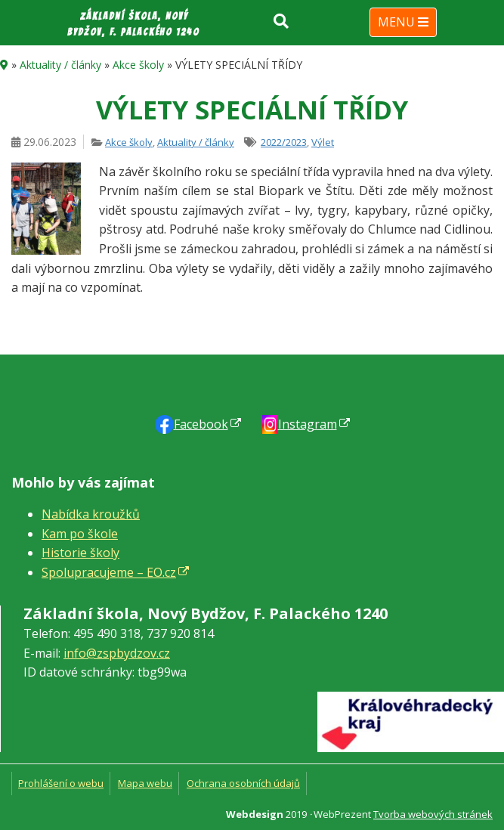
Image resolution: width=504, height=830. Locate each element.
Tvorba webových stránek (433, 814)
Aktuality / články (60, 65)
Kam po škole (80, 534)
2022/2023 (284, 142)
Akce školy (138, 65)
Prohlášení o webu (61, 783)
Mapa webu (145, 783)
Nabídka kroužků (91, 514)
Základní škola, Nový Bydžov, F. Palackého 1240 (133, 24)
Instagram (308, 424)
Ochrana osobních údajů (243, 783)
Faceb (201, 424)
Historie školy (80, 553)
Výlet (323, 142)
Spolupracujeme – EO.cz (109, 572)
